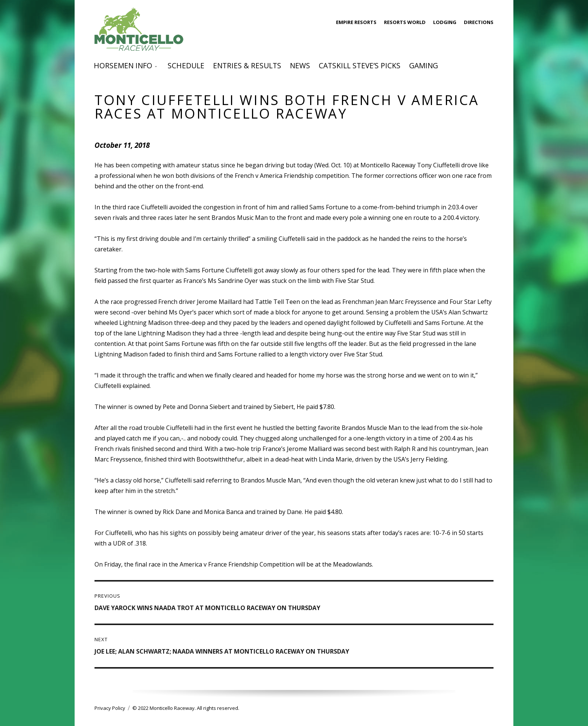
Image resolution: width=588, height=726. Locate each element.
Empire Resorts (356, 22)
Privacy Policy (110, 708)
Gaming (424, 65)
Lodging (445, 22)
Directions (479, 22)
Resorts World (405, 22)
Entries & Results (247, 65)
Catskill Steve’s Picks (360, 65)
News (300, 65)
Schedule (186, 65)
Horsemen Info (123, 65)
